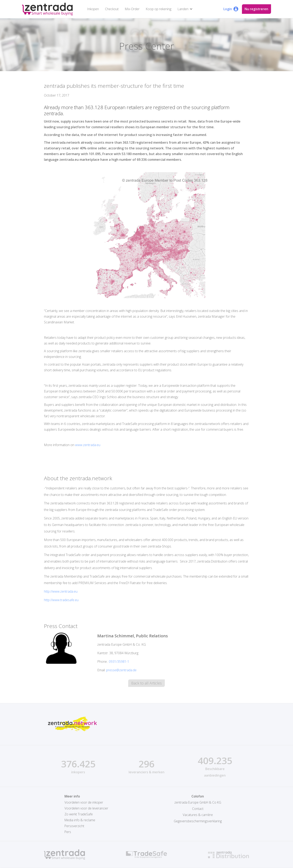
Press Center (146, 46)
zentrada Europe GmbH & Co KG (198, 803)
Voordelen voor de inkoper (84, 803)
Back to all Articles (146, 683)
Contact (198, 808)
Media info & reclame (80, 820)
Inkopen (92, 9)
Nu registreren (256, 9)
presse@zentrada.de (121, 670)
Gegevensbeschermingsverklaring (198, 820)
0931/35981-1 (119, 662)
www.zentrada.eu (88, 445)
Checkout (111, 9)
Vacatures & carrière (198, 814)
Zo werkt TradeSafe (79, 814)
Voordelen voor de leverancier (86, 808)
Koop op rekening (158, 9)
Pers (68, 832)
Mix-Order (132, 9)
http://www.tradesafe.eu (61, 600)
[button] (185, 9)
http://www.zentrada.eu (61, 591)
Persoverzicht (74, 826)
